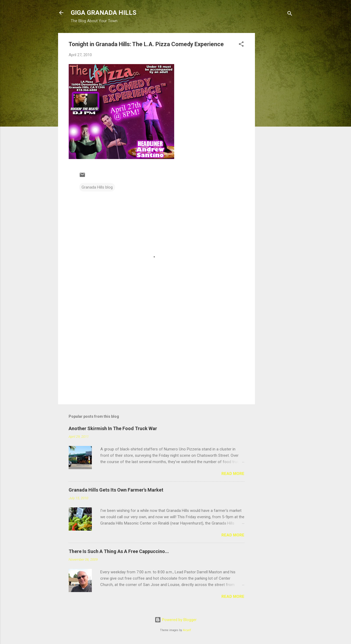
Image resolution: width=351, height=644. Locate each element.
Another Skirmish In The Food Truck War (113, 428)
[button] (241, 45)
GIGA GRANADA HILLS (104, 13)
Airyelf (187, 630)
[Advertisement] (276, 112)
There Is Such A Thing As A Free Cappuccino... (119, 551)
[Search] (290, 14)
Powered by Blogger (176, 620)
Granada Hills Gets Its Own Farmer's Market (116, 490)
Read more (233, 474)
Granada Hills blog (97, 187)
